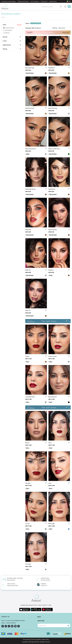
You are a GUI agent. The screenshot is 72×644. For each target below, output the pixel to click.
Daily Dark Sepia (30, 68)
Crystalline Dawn (30, 397)
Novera (27, 443)
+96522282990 (11, 623)
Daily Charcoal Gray (31, 149)
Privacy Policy (27, 639)
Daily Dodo (28, 230)
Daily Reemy (52, 189)
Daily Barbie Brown (30, 189)
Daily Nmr (51, 270)
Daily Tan (28, 310)
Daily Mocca (52, 68)
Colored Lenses (36, 23)
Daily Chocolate (53, 230)
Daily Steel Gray (53, 108)
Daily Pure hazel (30, 108)
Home (3, 17)
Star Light (28, 564)
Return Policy (46, 639)
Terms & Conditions (36, 639)
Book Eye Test (53, 1)
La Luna (27, 524)
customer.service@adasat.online (15, 621)
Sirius (50, 443)
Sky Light (28, 483)
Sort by (55, 28)
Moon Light (52, 524)
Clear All (19, 25)
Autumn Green (53, 356)
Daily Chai (28, 270)
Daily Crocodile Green (54, 149)
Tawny (27, 356)
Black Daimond (52, 397)
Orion (50, 483)
